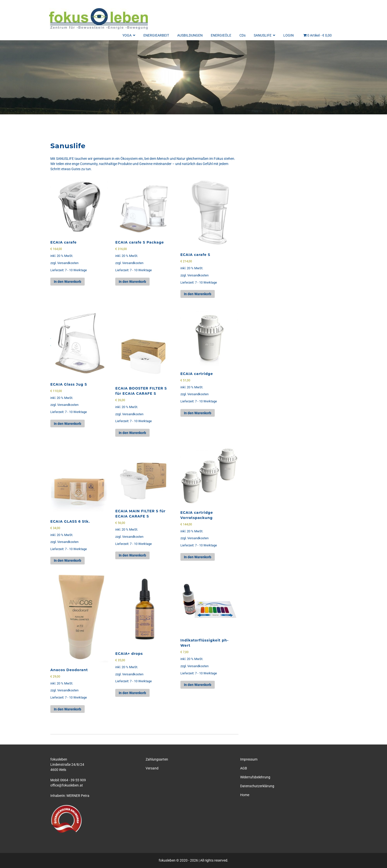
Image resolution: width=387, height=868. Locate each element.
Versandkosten (68, 263)
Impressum (249, 759)
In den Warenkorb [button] (68, 282)
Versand (152, 768)
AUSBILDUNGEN (190, 35)
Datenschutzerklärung (257, 786)
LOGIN (289, 35)
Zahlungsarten (157, 759)
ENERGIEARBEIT (156, 35)
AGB (244, 768)
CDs (242, 35)
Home (245, 795)
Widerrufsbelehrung (255, 777)
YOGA (129, 35)
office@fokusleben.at (67, 785)
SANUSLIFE (264, 35)
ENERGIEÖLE (221, 35)
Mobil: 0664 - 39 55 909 (68, 780)
